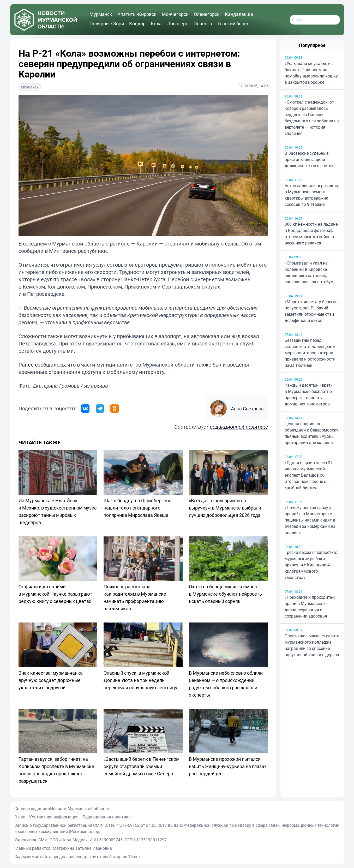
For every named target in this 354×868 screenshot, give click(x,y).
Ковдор (137, 23)
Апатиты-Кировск (137, 14)
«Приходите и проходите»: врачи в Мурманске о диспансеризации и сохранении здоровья (310, 607)
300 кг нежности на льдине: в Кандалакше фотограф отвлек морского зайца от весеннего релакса (312, 234)
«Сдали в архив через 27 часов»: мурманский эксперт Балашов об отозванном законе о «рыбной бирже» (309, 475)
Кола (156, 23)
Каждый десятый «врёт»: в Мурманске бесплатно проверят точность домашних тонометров (309, 394)
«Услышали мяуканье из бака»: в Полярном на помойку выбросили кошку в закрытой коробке (311, 73)
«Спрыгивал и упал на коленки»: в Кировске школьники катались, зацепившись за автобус (309, 272)
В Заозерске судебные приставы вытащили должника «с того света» (309, 159)
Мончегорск (175, 14)
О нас (20, 817)
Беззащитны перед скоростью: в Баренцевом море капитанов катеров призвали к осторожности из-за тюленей (310, 353)
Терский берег (233, 23)
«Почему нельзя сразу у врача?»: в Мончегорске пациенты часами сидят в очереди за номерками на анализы (310, 520)
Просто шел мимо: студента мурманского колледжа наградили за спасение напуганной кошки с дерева (312, 645)
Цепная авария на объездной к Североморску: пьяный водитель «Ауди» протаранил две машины (312, 433)
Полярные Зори (107, 23)
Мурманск (101, 14)
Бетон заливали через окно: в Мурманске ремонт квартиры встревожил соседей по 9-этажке (312, 195)
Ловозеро (178, 23)
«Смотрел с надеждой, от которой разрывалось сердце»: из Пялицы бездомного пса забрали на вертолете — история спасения (312, 118)
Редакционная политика (107, 817)
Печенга (203, 23)
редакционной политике (239, 427)
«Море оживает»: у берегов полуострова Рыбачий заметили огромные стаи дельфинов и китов (311, 311)
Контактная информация (54, 817)
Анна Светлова (247, 409)
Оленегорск (207, 14)
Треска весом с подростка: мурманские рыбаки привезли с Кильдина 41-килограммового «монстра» (311, 565)
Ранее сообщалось (42, 365)
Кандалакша (239, 14)
